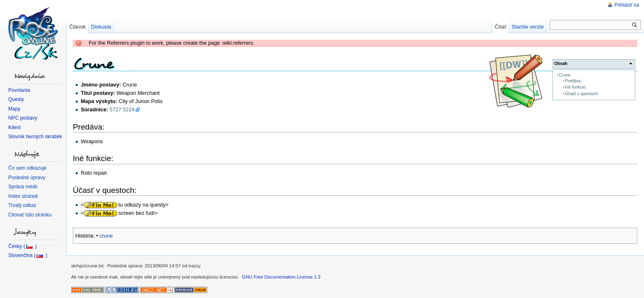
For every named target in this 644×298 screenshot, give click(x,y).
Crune (565, 75)
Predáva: (573, 81)
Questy (16, 99)
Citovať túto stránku (30, 215)
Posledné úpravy (27, 178)
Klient (14, 127)
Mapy (14, 109)
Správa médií (23, 187)
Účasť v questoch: (582, 94)
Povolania (19, 90)
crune (106, 236)
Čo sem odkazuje (28, 168)
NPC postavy (23, 118)
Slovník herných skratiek (35, 137)
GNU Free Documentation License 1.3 (281, 277)
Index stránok (23, 196)
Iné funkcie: (576, 87)
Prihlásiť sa (627, 5)
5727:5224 (122, 109)
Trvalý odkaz (22, 205)
